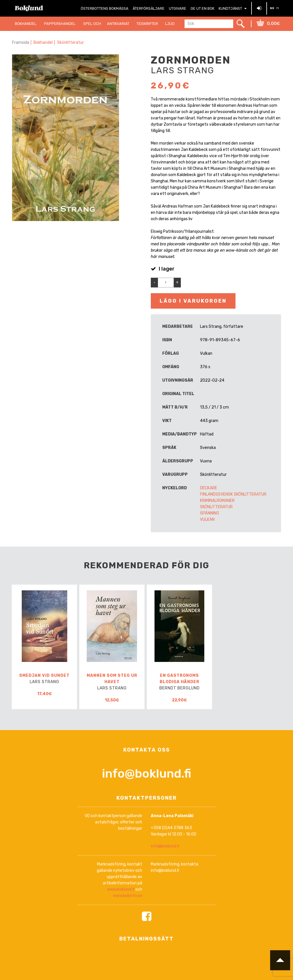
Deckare (209, 488)
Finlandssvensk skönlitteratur (233, 494)
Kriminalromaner (217, 501)
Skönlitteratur (71, 43)
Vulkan (207, 519)
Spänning (210, 513)
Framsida (21, 43)
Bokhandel (43, 43)
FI (278, 8)
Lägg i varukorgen (193, 301)
